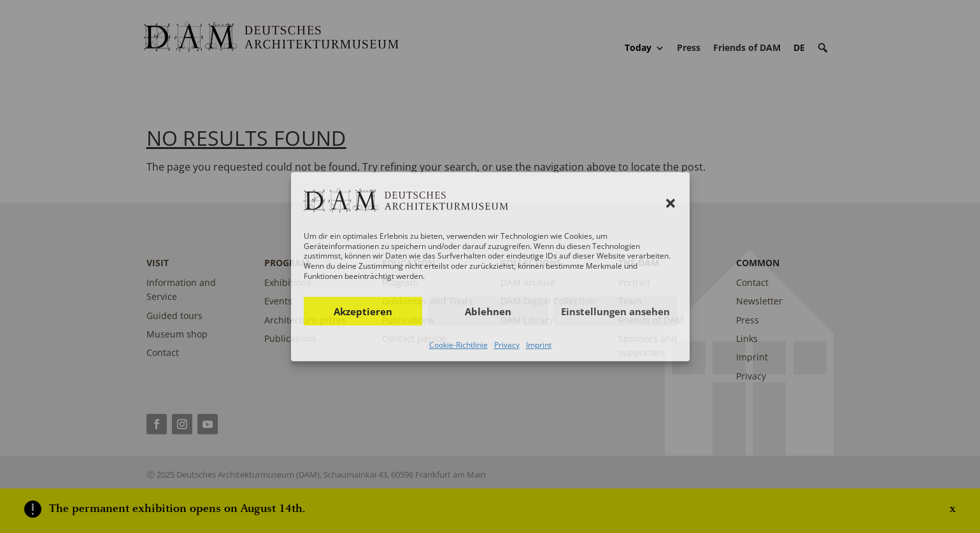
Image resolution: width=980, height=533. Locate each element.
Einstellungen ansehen (615, 311)
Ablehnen (488, 311)
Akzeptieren (363, 311)
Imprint (539, 345)
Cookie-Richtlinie (458, 345)
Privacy (507, 345)
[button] (671, 203)
